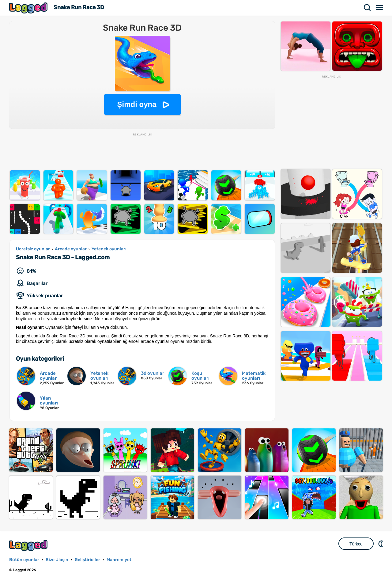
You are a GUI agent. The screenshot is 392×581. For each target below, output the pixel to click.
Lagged (29, 8)
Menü (380, 8)
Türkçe (356, 544)
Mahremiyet (119, 560)
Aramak (367, 8)
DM (381, 544)
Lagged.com (29, 545)
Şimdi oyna (137, 104)
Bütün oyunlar (24, 560)
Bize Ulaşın (57, 560)
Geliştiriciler (87, 560)
